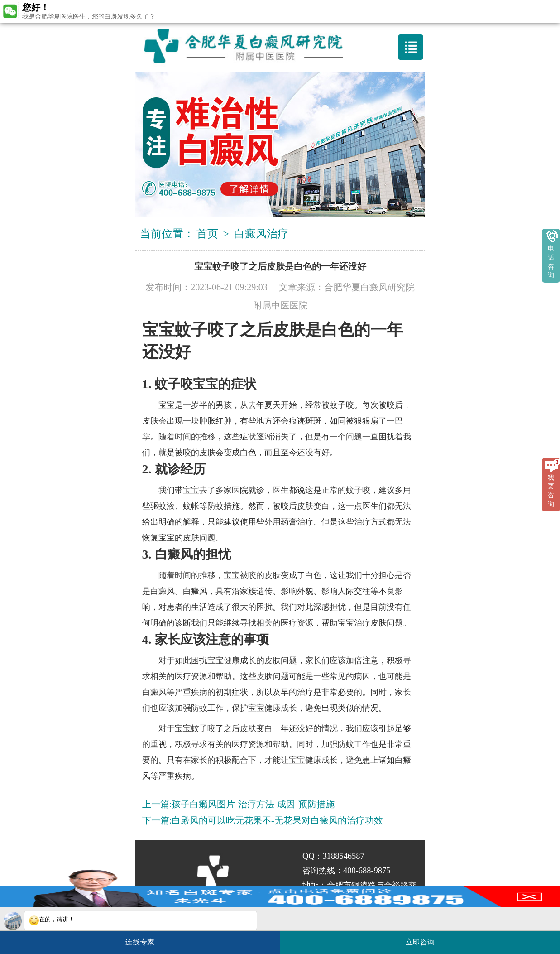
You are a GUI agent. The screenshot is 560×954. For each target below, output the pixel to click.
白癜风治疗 (261, 234)
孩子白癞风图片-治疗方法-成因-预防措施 (253, 804)
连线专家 (140, 942)
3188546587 (344, 856)
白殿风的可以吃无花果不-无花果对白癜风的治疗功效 (277, 820)
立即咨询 (425, 938)
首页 (207, 234)
